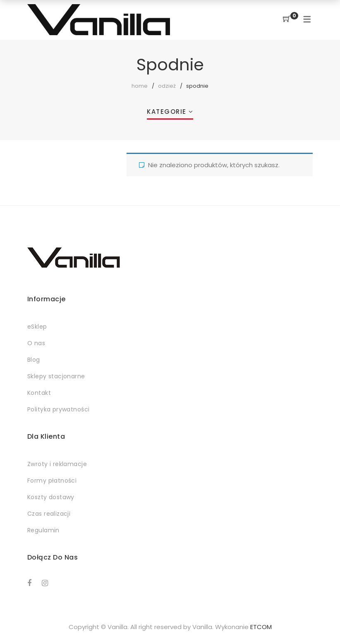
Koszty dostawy (51, 497)
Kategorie (167, 112)
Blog (34, 360)
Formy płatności (52, 481)
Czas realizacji (49, 514)
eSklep (37, 327)
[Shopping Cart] (287, 19)
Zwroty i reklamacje (57, 464)
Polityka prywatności (58, 409)
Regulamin (43, 530)
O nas (36, 343)
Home (140, 86)
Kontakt (39, 393)
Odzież (167, 86)
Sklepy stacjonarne (56, 376)
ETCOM (261, 627)
